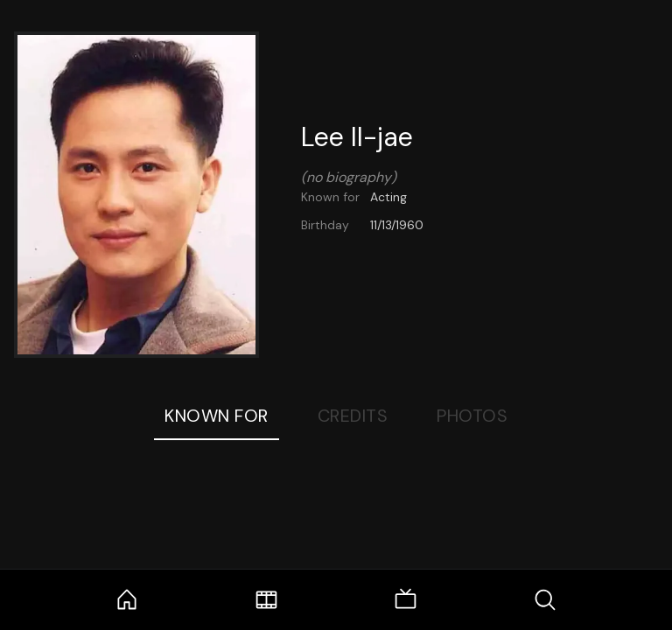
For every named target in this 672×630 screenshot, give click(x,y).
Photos (472, 416)
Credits (353, 416)
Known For (217, 416)
